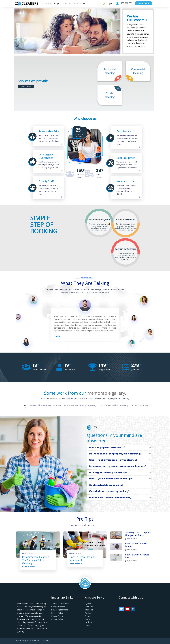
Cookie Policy (57, 616)
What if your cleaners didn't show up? (110, 479)
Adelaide (89, 613)
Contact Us (67, 4)
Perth (87, 619)
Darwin (88, 616)
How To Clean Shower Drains (136, 545)
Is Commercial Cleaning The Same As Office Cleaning (36, 560)
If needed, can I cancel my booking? (109, 491)
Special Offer (79, 4)
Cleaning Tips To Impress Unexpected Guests (138, 534)
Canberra (89, 607)
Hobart (88, 625)
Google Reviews (58, 607)
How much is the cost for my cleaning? (111, 497)
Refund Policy (57, 619)
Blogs (57, 4)
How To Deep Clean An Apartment (82, 558)
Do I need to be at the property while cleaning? (115, 454)
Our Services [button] (46, 4)
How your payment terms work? (107, 447)
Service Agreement (59, 610)
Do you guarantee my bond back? (108, 472)
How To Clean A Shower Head (137, 556)
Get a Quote (26, 86)
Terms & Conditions (60, 604)
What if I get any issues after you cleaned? (113, 460)
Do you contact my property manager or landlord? (118, 466)
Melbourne (90, 610)
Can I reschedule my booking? (106, 485)
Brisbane (89, 622)
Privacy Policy (57, 613)
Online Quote (144, 3)
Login (108, 3)
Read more (28, 567)
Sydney (88, 604)
